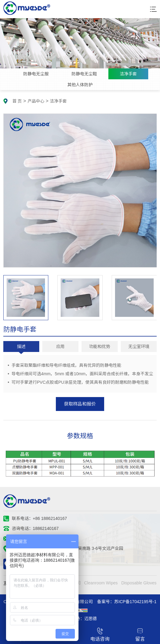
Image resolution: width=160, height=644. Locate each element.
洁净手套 (128, 74)
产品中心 (36, 101)
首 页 (17, 101)
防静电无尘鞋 (84, 74)
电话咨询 (100, 635)
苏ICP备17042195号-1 (135, 602)
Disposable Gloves (139, 583)
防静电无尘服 (36, 74)
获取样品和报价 (80, 404)
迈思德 (91, 619)
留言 (140, 635)
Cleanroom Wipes (101, 583)
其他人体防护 (80, 85)
